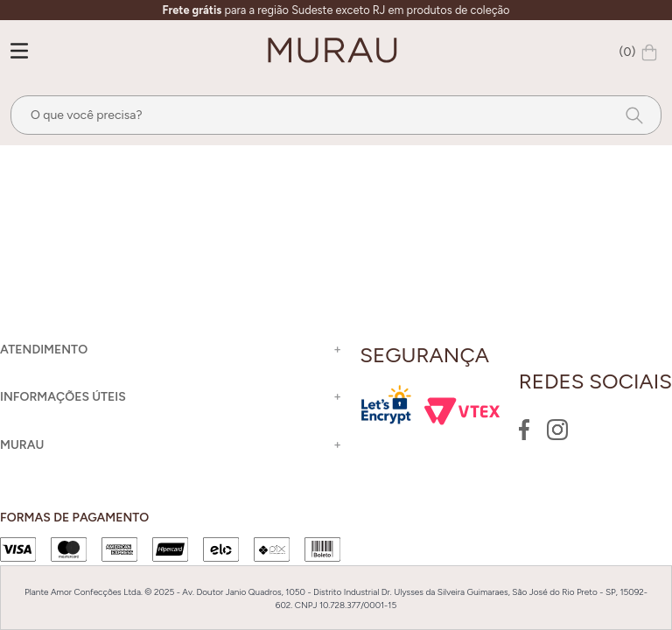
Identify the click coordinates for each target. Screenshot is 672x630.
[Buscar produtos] (629, 115)
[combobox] (336, 115)
